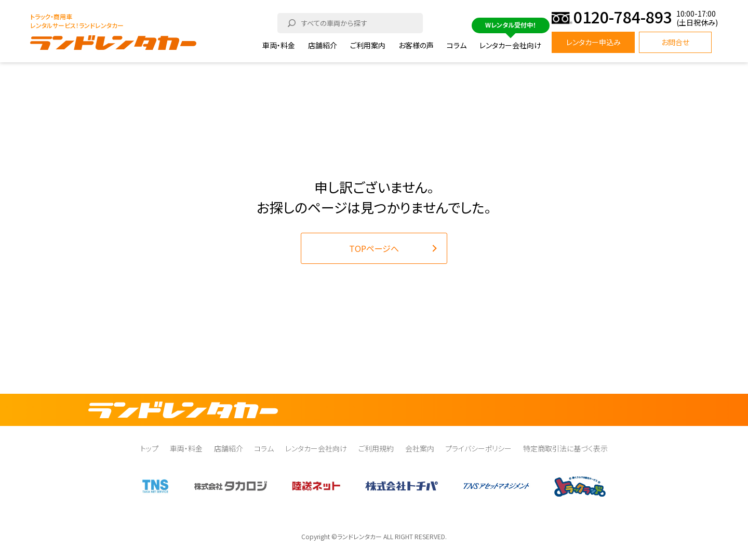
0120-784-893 (623, 18)
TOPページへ (374, 248)
